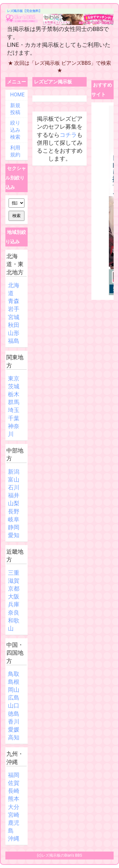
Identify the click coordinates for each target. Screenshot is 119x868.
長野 (14, 511)
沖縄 (14, 838)
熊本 (14, 799)
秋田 (14, 325)
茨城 (14, 386)
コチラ (68, 135)
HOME (17, 95)
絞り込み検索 (15, 130)
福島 (14, 341)
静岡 (14, 527)
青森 (14, 301)
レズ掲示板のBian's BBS (62, 855)
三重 (14, 573)
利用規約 (15, 151)
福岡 (14, 775)
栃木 (14, 394)
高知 (14, 737)
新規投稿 (15, 109)
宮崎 (14, 815)
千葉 (14, 418)
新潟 (14, 472)
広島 (14, 698)
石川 (14, 487)
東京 (14, 378)
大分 (14, 807)
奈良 (14, 613)
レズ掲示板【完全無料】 (24, 11)
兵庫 (14, 604)
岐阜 (14, 519)
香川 (14, 722)
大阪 (14, 596)
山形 (14, 333)
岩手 (14, 309)
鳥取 (14, 674)
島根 (14, 682)
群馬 (14, 402)
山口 (14, 705)
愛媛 (14, 729)
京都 (14, 589)
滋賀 (14, 581)
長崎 (14, 791)
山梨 (14, 503)
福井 (14, 495)
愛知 (14, 535)
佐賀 (14, 783)
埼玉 (14, 410)
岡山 (14, 690)
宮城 (14, 317)
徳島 (14, 714)
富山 (14, 480)
